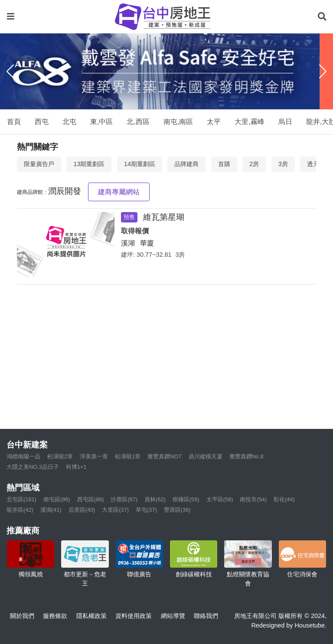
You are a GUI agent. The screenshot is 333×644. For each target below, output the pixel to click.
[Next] (323, 72)
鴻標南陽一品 (23, 456)
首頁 (14, 122)
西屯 (42, 122)
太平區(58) (220, 499)
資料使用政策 (134, 616)
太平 (214, 122)
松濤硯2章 (60, 456)
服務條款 (55, 616)
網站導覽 (173, 616)
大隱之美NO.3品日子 (33, 467)
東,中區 (101, 122)
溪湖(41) (51, 510)
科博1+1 (76, 467)
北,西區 (138, 122)
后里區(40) (82, 510)
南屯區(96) (57, 499)
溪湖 (128, 243)
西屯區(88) (91, 499)
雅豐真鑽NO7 (164, 456)
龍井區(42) (20, 510)
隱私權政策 (91, 616)
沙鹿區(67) (124, 499)
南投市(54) (253, 499)
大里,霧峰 (249, 122)
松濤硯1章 (128, 456)
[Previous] (10, 72)
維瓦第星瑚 (164, 217)
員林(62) (155, 499)
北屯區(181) (21, 499)
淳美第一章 (94, 456)
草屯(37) (146, 510)
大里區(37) (115, 510)
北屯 (69, 122)
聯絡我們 (206, 616)
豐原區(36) (177, 510)
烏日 (285, 122)
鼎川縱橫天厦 (206, 456)
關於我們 (22, 616)
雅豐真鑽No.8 (246, 456)
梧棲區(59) (186, 499)
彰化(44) (284, 499)
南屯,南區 (178, 122)
